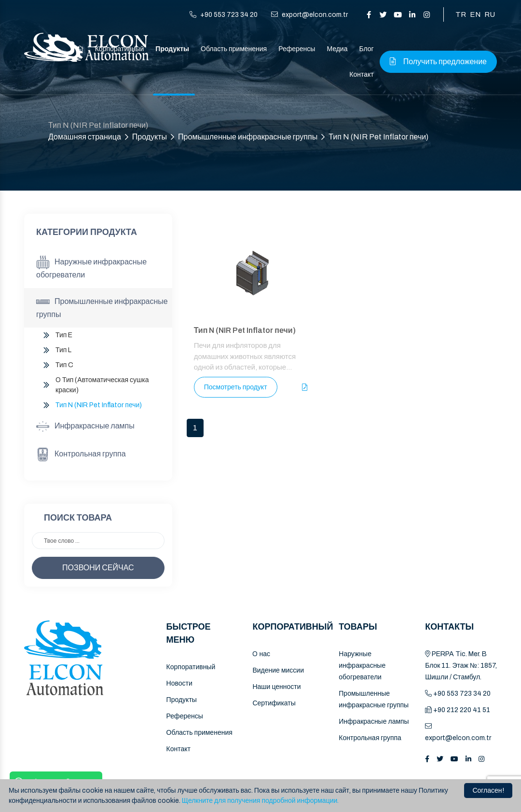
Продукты (172, 49)
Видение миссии (278, 670)
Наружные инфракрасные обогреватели (91, 267)
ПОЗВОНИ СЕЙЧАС (98, 568)
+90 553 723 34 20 (224, 15)
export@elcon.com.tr (309, 15)
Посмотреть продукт (236, 387)
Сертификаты (274, 703)
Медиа (337, 49)
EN (475, 14)
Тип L (63, 350)
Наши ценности (276, 687)
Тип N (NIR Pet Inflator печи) (378, 137)
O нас (261, 654)
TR (461, 14)
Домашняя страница (85, 137)
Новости (179, 683)
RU (490, 14)
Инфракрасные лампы (85, 427)
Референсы (297, 49)
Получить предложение (438, 62)
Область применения (234, 49)
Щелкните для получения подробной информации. (260, 801)
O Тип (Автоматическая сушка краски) (102, 385)
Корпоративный (191, 667)
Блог (366, 49)
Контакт (361, 75)
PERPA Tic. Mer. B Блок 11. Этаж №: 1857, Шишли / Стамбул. (461, 666)
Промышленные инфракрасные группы (248, 137)
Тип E (64, 335)
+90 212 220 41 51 (458, 710)
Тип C (64, 365)
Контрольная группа (81, 454)
